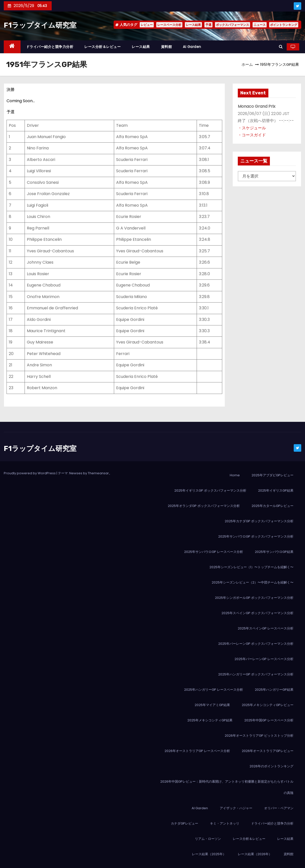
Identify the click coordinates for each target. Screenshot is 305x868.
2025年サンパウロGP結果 (274, 552)
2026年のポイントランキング (272, 766)
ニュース (260, 25)
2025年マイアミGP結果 (212, 705)
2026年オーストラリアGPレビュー (268, 751)
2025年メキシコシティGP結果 (210, 720)
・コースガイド (252, 135)
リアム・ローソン (208, 839)
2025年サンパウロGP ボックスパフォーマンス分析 (256, 536)
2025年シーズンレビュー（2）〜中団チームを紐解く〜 (253, 582)
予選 (208, 25)
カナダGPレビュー (184, 823)
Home (235, 475)
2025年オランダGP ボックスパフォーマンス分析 (204, 506)
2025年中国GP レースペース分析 (269, 720)
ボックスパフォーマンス (233, 25)
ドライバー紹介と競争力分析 (50, 47)
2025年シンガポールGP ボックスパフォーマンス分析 (254, 598)
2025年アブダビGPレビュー (273, 475)
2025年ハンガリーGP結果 (274, 690)
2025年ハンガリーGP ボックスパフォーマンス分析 (256, 674)
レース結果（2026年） (255, 854)
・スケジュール (252, 128)
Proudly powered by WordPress (30, 473)
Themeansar (98, 473)
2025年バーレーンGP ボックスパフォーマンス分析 (256, 644)
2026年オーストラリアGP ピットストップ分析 (259, 736)
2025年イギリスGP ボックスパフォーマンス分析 (210, 490)
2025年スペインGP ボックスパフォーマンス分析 (257, 613)
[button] (281, 47)
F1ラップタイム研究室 (40, 25)
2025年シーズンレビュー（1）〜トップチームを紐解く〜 (251, 567)
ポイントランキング (284, 25)
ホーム (247, 64)
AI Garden (192, 47)
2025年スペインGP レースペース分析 (266, 628)
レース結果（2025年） (209, 854)
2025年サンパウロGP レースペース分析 (214, 552)
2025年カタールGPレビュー (273, 506)
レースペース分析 (169, 25)
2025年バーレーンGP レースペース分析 (264, 659)
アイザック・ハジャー (236, 808)
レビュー (147, 25)
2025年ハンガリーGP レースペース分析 (214, 690)
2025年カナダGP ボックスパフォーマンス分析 (259, 521)
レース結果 (193, 25)
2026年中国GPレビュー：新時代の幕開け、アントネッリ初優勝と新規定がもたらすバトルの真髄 (227, 787)
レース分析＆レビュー (102, 47)
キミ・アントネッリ (225, 823)
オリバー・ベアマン (279, 808)
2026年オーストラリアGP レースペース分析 (197, 751)
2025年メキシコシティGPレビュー (268, 705)
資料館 (167, 47)
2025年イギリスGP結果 (276, 490)
